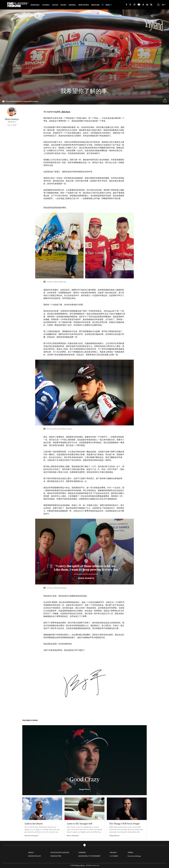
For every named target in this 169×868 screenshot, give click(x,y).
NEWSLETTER (56, 856)
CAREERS (82, 852)
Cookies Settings (134, 856)
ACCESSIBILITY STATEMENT (89, 856)
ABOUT (31, 852)
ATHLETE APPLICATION (60, 852)
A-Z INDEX (114, 856)
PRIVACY (113, 852)
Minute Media (80, 865)
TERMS (130, 852)
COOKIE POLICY (35, 856)
